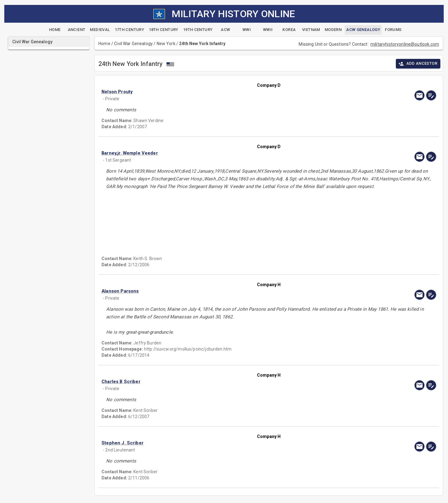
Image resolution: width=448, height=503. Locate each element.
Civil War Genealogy (133, 44)
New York (166, 44)
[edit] (431, 95)
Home (104, 44)
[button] (219, 92)
